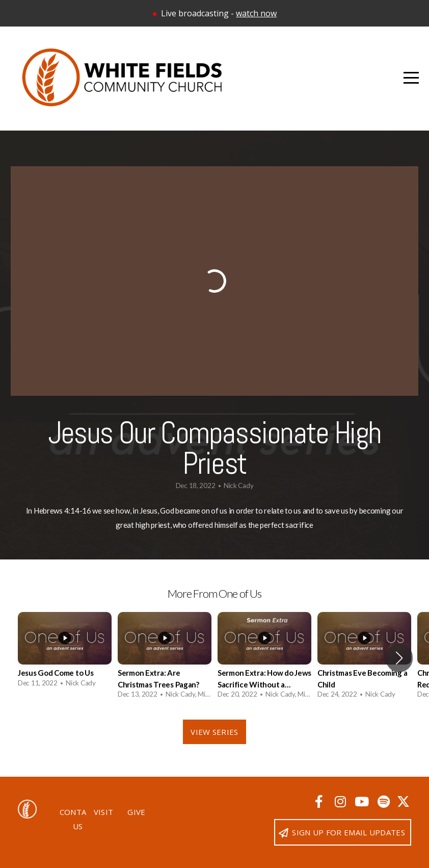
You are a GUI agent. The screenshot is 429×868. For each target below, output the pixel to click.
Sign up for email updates (341, 832)
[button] (399, 658)
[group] (65, 653)
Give (136, 812)
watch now (256, 13)
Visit (104, 812)
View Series (214, 732)
